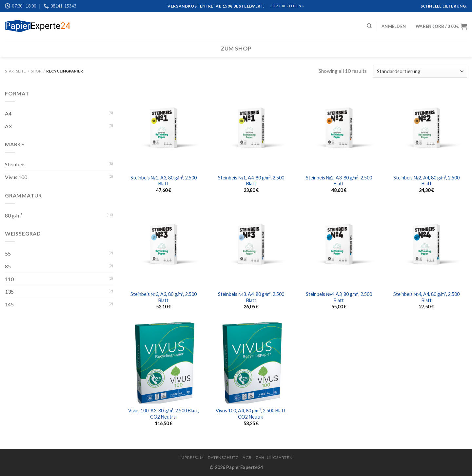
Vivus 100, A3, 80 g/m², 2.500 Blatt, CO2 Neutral (164, 414)
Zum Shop (236, 48)
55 (8, 253)
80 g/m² (14, 215)
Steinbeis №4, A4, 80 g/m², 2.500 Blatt (426, 297)
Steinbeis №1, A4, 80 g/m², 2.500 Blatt (251, 181)
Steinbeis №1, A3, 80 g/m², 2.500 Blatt (164, 181)
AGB (247, 457)
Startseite (15, 71)
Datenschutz (223, 457)
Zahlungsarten (274, 457)
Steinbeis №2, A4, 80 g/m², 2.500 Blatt (426, 181)
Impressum (192, 457)
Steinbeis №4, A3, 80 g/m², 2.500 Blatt (339, 297)
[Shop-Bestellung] (420, 71)
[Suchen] (369, 26)
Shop (36, 71)
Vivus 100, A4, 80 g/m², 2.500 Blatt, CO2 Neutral (251, 414)
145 (9, 304)
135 (9, 291)
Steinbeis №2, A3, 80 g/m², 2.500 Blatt (339, 181)
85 (8, 266)
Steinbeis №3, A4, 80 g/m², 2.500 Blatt (251, 297)
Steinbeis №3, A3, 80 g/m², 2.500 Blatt (164, 297)
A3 (8, 126)
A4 (8, 113)
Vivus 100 (16, 177)
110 (9, 279)
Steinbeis (15, 164)
